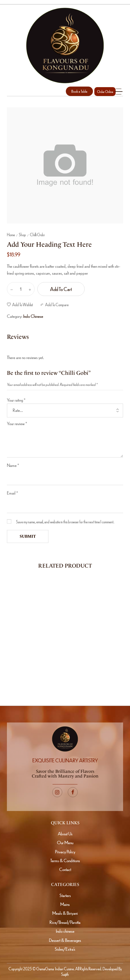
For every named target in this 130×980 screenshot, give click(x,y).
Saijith (65, 974)
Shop (22, 235)
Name (13, 465)
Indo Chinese (33, 316)
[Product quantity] (21, 289)
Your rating (16, 400)
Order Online (105, 92)
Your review (17, 423)
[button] (79, 91)
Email (12, 493)
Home (11, 235)
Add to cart (61, 289)
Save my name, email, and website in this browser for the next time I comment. (65, 522)
